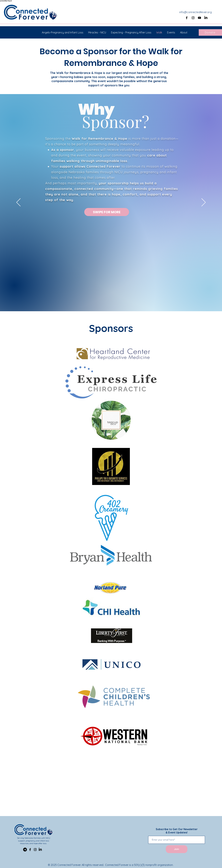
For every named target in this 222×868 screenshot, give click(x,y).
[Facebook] (187, 18)
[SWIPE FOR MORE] (107, 212)
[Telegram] (25, 850)
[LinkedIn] (206, 18)
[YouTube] (199, 18)
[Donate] (210, 32)
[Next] (204, 203)
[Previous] (18, 203)
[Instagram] (193, 18)
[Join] (177, 849)
